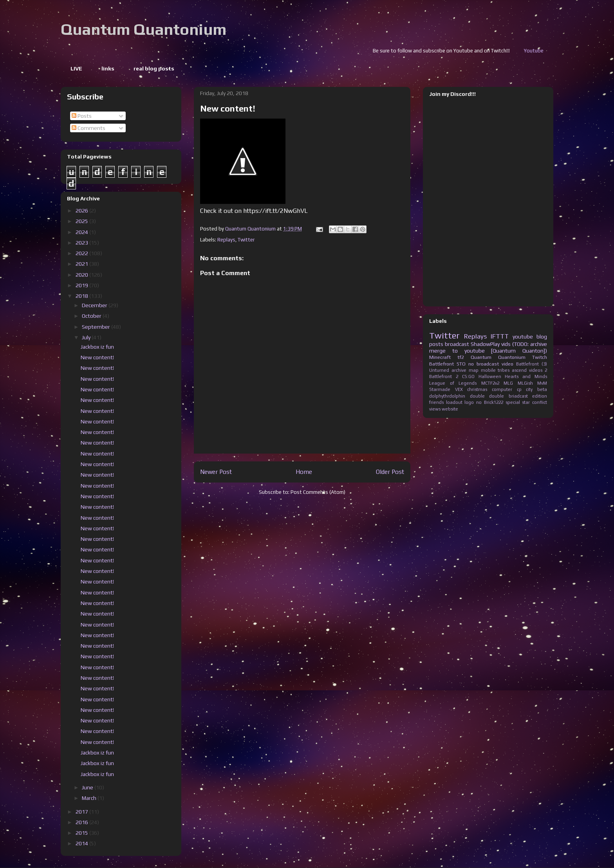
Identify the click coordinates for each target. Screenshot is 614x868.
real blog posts (154, 68)
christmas (477, 389)
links (108, 68)
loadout (454, 402)
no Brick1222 (490, 402)
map (474, 370)
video (507, 364)
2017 (82, 812)
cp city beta (532, 389)
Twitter (246, 240)
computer (502, 389)
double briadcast (508, 396)
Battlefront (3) (532, 364)
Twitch (540, 357)
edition (540, 396)
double (477, 396)
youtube (523, 337)
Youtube (551, 51)
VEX (459, 389)
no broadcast (484, 364)
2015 (82, 833)
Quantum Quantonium (144, 29)
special (513, 402)
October (92, 316)
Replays (226, 240)
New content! (97, 357)
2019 (82, 285)
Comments (88, 128)
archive (459, 370)
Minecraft (440, 357)
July (87, 337)
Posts (82, 116)
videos (536, 370)
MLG (508, 383)
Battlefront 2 (444, 376)
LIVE (76, 68)
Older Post (390, 472)
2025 (82, 221)
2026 (82, 211)
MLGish (525, 383)
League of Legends (453, 383)
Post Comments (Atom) (318, 492)
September (97, 327)
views (435, 409)
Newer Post (216, 472)
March (90, 798)
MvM (542, 383)
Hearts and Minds (526, 376)
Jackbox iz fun (97, 347)
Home (304, 472)
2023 (82, 243)
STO (461, 364)
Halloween (490, 376)
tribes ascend (512, 370)
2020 (82, 275)
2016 (82, 822)
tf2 (461, 357)
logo (469, 402)
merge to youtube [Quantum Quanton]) (488, 351)
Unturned (439, 370)
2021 (82, 264)
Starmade (440, 389)
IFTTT (500, 336)
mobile (488, 370)
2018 (82, 296)
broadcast (457, 344)
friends (436, 402)
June (88, 787)
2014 (82, 843)
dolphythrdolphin (447, 396)
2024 (82, 232)
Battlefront (442, 364)
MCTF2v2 (490, 383)
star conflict (535, 402)
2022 (82, 253)
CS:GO (468, 376)
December (95, 305)
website (450, 409)
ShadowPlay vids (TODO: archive (509, 344)
